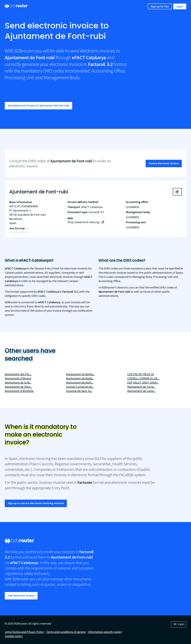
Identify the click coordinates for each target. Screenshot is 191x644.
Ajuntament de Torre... (141, 387)
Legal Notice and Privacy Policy (24, 632)
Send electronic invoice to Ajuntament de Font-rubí (38, 106)
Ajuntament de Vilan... (18, 387)
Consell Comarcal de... (80, 387)
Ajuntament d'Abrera (18, 378)
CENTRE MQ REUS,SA (141, 374)
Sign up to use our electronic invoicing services (36, 503)
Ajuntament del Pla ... (18, 374)
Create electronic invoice (164, 163)
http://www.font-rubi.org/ (84, 222)
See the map (17, 228)
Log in (180, 7)
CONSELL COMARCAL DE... (143, 378)
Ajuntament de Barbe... (80, 374)
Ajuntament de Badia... (80, 378)
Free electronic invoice (21, 596)
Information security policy (105, 632)
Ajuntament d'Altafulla (19, 391)
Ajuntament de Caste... (141, 391)
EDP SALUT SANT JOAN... (143, 382)
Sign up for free (160, 7)
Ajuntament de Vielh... (80, 382)
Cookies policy (14, 636)
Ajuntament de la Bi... (18, 382)
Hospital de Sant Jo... (79, 391)
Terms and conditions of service (66, 632)
